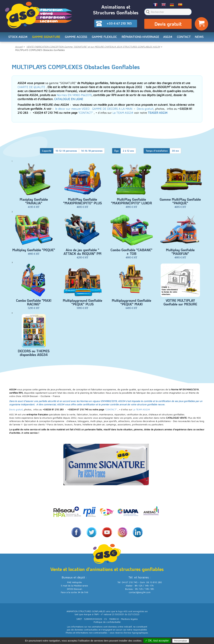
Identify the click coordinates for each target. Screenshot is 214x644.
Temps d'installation (157, 152)
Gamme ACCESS (76, 38)
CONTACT (184, 38)
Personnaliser (181, 641)
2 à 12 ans (128, 152)
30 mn (175, 152)
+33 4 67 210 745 (119, 23)
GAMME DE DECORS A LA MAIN (112, 110)
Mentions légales (129, 620)
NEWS (199, 38)
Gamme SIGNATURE (46, 38)
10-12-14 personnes (66, 152)
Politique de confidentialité (107, 623)
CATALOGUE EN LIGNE (69, 100)
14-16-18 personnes (92, 152)
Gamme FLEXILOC (104, 38)
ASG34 (168, 38)
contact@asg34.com (140, 594)
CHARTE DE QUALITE (31, 88)
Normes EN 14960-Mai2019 (74, 96)
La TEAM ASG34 (123, 114)
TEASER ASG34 (158, 114)
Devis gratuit (168, 24)
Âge (116, 152)
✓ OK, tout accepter (157, 641)
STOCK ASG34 (18, 38)
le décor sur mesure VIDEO (72, 110)
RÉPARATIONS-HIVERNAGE (140, 38)
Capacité (47, 152)
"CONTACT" (86, 114)
